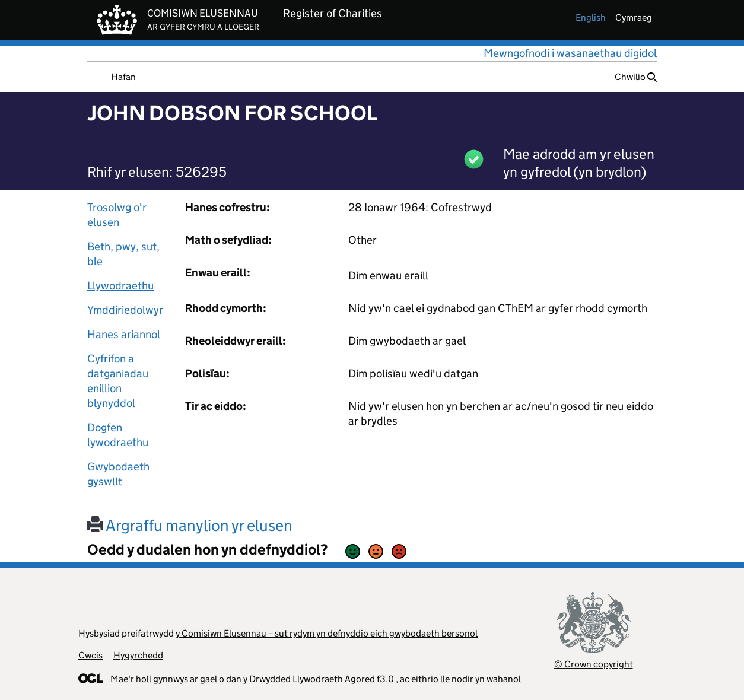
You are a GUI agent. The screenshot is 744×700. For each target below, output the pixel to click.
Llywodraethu (120, 286)
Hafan (123, 77)
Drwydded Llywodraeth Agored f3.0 (322, 679)
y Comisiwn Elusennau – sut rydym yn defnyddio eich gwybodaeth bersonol (327, 633)
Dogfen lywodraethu (118, 435)
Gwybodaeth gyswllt (118, 474)
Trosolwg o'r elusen (117, 215)
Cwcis (90, 655)
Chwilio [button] (636, 77)
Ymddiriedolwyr (125, 310)
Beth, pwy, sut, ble (123, 254)
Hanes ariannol (124, 334)
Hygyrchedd (138, 655)
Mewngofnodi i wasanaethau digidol (570, 53)
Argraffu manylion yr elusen (190, 525)
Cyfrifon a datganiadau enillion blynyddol (118, 381)
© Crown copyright (594, 664)
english (591, 17)
